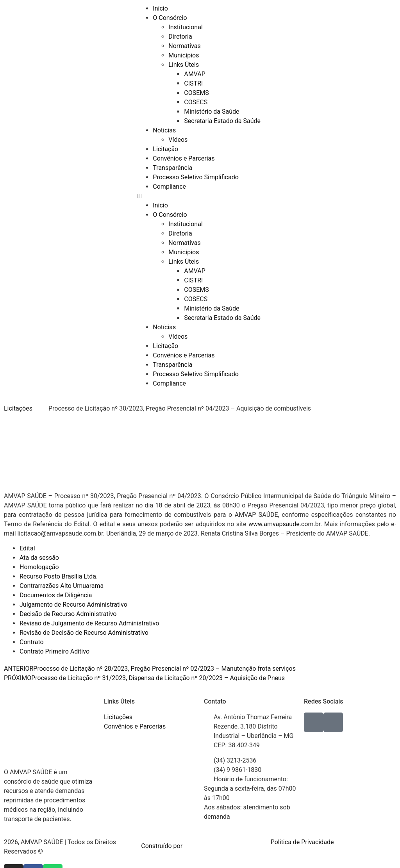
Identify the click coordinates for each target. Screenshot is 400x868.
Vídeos (178, 140)
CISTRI (193, 83)
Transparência (172, 168)
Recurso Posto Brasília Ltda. (59, 576)
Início (160, 8)
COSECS (196, 102)
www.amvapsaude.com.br (284, 524)
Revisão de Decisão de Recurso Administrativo (84, 633)
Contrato (32, 642)
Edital (27, 548)
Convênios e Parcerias (184, 158)
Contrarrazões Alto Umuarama (62, 586)
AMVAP (195, 74)
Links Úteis (184, 65)
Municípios (184, 55)
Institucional (185, 27)
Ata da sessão (39, 558)
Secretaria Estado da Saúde (222, 121)
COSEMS (196, 93)
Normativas (184, 46)
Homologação (39, 567)
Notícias (164, 130)
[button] (200, 196)
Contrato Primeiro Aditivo (54, 651)
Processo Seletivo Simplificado (196, 177)
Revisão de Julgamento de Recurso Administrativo (89, 623)
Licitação (165, 149)
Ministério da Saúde (212, 112)
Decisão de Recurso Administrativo (68, 614)
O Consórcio (170, 18)
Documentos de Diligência (56, 595)
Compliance (169, 187)
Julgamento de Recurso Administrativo (73, 605)
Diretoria (180, 37)
